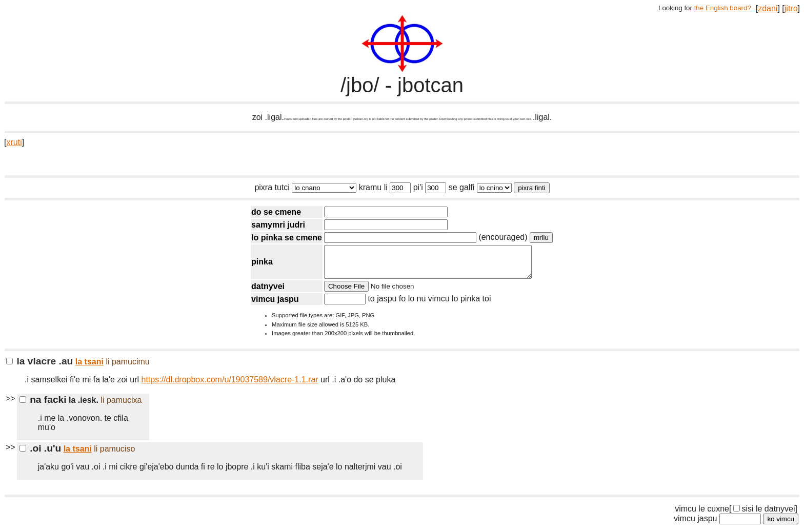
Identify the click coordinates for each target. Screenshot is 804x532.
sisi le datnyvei (764, 515)
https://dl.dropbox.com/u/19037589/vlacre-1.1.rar (230, 386)
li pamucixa (121, 406)
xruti (14, 142)
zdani (768, 8)
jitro (791, 8)
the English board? (723, 8)
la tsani (89, 368)
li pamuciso (114, 455)
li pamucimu (127, 368)
